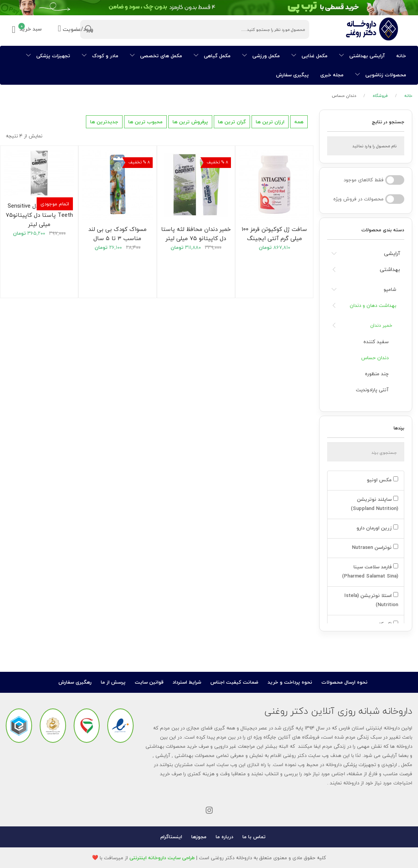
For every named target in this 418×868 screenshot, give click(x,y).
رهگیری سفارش (75, 682)
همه (299, 122)
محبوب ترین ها (145, 122)
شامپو (390, 289)
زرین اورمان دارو (377, 528)
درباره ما (224, 837)
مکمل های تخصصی (156, 56)
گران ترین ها (232, 122)
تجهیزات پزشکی (48, 56)
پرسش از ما (113, 682)
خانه (401, 56)
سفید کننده (376, 342)
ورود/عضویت (76, 30)
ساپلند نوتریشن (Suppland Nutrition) (374, 504)
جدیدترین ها (104, 122)
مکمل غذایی (309, 56)
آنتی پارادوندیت (372, 390)
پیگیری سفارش (292, 75)
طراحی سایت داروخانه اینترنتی (162, 858)
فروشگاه (380, 96)
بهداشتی (390, 269)
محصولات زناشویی (381, 75)
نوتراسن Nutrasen (374, 547)
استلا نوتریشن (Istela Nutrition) (371, 600)
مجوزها (199, 837)
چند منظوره (377, 374)
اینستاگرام (171, 837)
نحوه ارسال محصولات (345, 682)
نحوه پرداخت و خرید (290, 682)
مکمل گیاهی (212, 56)
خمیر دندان (381, 325)
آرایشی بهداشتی (362, 56)
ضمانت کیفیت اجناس (234, 682)
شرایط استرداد (187, 682)
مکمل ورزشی (261, 56)
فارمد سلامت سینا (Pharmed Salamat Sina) (369, 571)
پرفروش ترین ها (190, 122)
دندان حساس (375, 358)
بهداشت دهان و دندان (373, 305)
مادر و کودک (100, 56)
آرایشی (392, 253)
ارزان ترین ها (270, 122)
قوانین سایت (149, 682)
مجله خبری (332, 75)
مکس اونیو (382, 480)
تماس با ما (254, 837)
